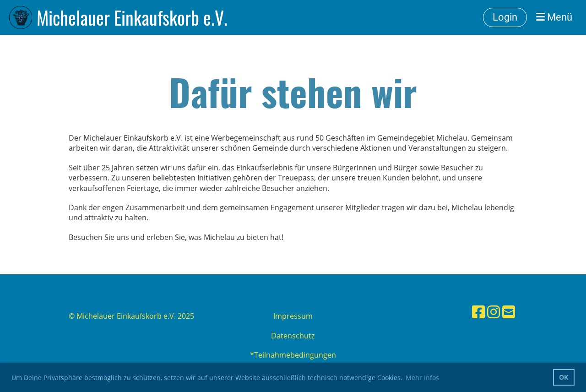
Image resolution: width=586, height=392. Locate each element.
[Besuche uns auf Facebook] (478, 312)
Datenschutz (293, 336)
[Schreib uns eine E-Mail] (509, 312)
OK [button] (564, 377)
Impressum (293, 316)
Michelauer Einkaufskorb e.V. (132, 17)
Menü (554, 17)
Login (505, 17)
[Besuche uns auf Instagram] (494, 312)
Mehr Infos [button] (422, 378)
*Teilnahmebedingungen (293, 355)
